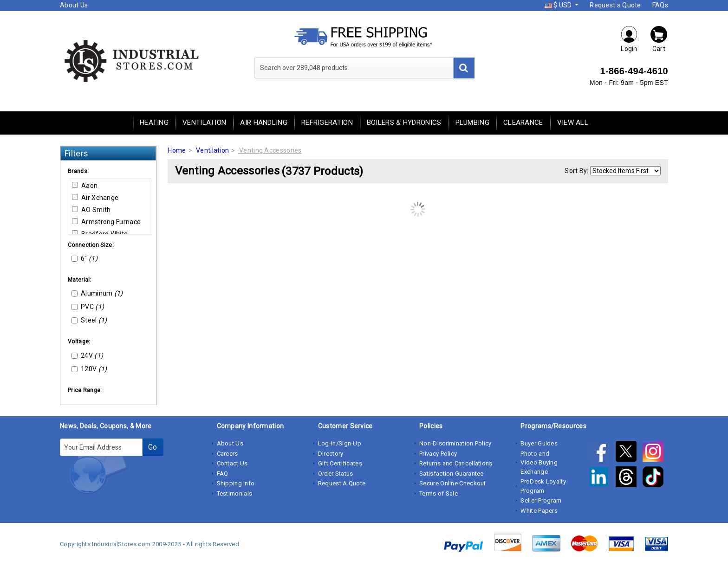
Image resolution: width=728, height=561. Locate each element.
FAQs (660, 5)
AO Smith (91, 210)
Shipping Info (236, 483)
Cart (659, 39)
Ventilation (204, 123)
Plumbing (472, 123)
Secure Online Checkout (453, 483)
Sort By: (576, 171)
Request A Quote (342, 483)
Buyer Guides (539, 443)
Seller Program (541, 500)
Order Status (336, 474)
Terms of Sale (439, 493)
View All (573, 123)
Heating (154, 123)
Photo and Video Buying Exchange (539, 463)
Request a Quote (615, 5)
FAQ (223, 474)
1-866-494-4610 (634, 71)
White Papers (539, 511)
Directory (331, 454)
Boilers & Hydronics (404, 123)
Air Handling (264, 123)
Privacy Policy (438, 454)
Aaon (85, 186)
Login (629, 39)
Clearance (523, 123)
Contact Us (232, 463)
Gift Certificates (340, 463)
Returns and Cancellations (456, 463)
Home (177, 150)
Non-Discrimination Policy (455, 443)
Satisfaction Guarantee (452, 474)
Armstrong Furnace (106, 222)
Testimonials (235, 493)
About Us (74, 5)
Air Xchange (95, 198)
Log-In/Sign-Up (340, 443)
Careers (227, 454)
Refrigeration (327, 123)
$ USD (559, 5)
